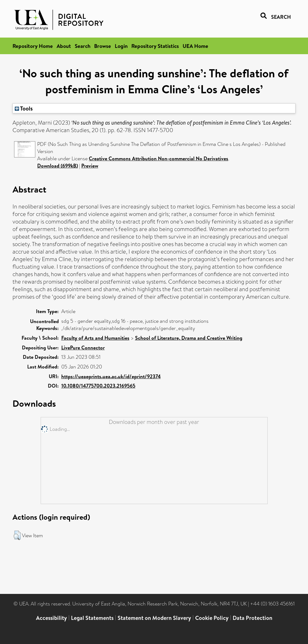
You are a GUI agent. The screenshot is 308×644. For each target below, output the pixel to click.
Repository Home (33, 46)
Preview (90, 166)
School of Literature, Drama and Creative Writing (189, 338)
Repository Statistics (155, 46)
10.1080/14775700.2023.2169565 (98, 386)
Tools (24, 108)
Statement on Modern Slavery (154, 618)
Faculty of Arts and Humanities (95, 338)
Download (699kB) (58, 166)
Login (121, 46)
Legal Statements (92, 618)
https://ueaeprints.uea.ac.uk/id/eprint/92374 (111, 376)
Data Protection (252, 618)
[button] (17, 535)
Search (83, 46)
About (64, 46)
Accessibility (51, 618)
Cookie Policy (212, 618)
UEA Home (195, 46)
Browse (103, 46)
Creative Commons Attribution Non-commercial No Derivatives (159, 158)
